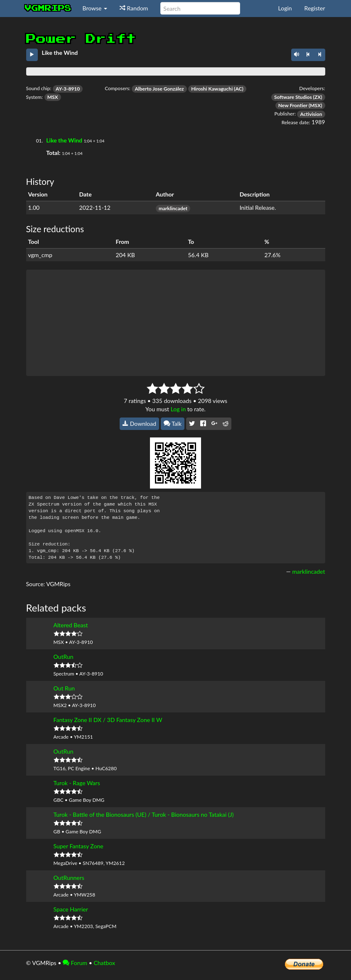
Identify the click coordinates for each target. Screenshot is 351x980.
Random (134, 8)
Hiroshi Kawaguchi (212, 89)
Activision (311, 114)
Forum (75, 963)
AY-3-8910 (68, 89)
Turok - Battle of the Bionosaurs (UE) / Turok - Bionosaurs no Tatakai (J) (144, 814)
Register (315, 8)
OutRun (64, 657)
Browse (95, 8)
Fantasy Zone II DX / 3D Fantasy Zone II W (108, 720)
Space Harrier (71, 909)
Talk (173, 424)
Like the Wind (64, 140)
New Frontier (293, 105)
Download (139, 424)
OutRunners (69, 878)
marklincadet (173, 208)
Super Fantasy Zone (79, 846)
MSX (53, 97)
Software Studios (293, 97)
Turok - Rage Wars (77, 783)
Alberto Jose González (159, 89)
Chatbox (104, 963)
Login (285, 8)
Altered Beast (71, 625)
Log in (178, 409)
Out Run (64, 688)
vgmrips (48, 8)
